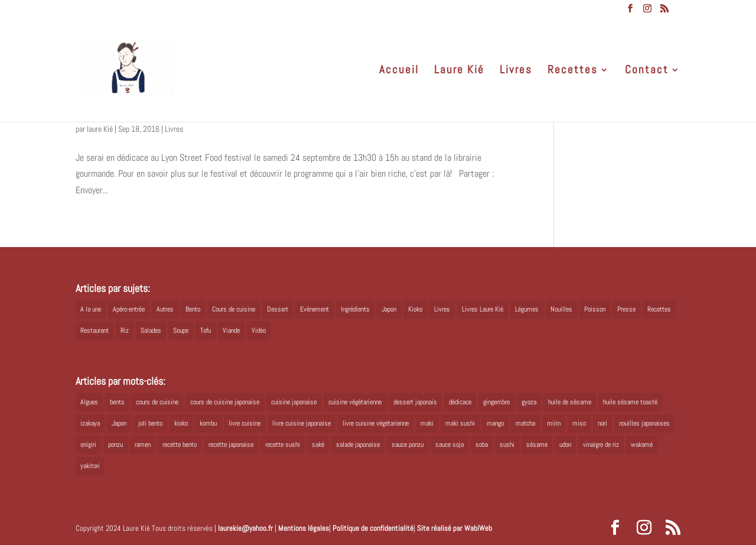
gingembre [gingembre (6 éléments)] (496, 402)
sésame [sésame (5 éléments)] (537, 445)
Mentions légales (304, 528)
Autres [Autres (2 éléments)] (165, 309)
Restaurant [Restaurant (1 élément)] (94, 330)
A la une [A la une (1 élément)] (91, 309)
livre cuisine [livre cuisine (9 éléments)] (245, 423)
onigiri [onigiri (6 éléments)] (88, 445)
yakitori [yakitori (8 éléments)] (90, 466)
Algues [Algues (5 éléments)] (89, 402)
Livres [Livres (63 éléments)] (442, 309)
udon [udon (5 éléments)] (565, 445)
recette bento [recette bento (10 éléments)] (180, 445)
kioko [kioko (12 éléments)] (181, 423)
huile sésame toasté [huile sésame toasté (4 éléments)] (630, 402)
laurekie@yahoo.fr (245, 528)
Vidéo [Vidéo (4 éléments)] (259, 330)
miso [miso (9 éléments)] (579, 423)
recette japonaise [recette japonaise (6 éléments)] (231, 445)
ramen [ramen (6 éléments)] (143, 445)
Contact (647, 71)
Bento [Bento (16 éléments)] (193, 309)
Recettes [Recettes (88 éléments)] (659, 309)
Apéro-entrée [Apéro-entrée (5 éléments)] (129, 309)
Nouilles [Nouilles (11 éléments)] (561, 309)
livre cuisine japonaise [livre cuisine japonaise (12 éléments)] (302, 423)
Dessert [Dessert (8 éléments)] (278, 309)
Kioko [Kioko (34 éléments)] (415, 309)
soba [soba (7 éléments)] (482, 445)
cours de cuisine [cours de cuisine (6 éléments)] (157, 402)
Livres (516, 71)
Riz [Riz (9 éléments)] (125, 330)
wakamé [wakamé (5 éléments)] (642, 445)
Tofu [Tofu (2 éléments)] (206, 330)
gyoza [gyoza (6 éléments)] (529, 402)
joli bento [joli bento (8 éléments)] (150, 423)
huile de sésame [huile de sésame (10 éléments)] (570, 402)
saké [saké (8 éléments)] (318, 445)
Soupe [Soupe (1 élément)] (181, 330)
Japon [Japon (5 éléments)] (389, 309)
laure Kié (100, 129)
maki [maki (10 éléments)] (427, 423)
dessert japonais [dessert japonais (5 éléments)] (415, 402)
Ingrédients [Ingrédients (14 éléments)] (355, 309)
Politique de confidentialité (373, 528)
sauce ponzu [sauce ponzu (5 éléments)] (408, 445)
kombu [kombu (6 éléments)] (208, 423)
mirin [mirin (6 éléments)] (554, 423)
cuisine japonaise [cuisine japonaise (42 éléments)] (294, 402)
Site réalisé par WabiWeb (454, 528)
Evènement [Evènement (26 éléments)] (315, 309)
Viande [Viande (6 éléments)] (231, 330)
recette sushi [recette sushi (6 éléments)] (283, 445)
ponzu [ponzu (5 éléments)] (115, 445)
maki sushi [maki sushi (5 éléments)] (460, 423)
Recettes (573, 71)
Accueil (399, 71)
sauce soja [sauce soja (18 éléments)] (449, 445)
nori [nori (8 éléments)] (602, 423)
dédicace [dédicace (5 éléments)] (460, 402)
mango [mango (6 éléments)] (495, 423)
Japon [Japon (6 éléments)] (119, 423)
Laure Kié (459, 71)
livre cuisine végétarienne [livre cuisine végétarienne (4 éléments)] (376, 423)
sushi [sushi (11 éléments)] (507, 445)
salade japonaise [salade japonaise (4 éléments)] (358, 445)
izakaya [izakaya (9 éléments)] (90, 423)
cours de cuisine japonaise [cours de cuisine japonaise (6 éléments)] (225, 402)
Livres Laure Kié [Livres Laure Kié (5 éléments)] (483, 309)
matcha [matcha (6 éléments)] (525, 423)
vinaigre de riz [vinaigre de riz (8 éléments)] (601, 445)
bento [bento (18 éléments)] (117, 402)
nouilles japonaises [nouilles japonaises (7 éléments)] (644, 423)
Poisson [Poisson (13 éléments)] (595, 309)
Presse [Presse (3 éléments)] (626, 309)
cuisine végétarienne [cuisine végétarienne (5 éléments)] (355, 402)
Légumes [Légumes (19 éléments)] (527, 309)
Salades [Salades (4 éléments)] (151, 330)
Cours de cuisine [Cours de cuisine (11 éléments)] (234, 309)
